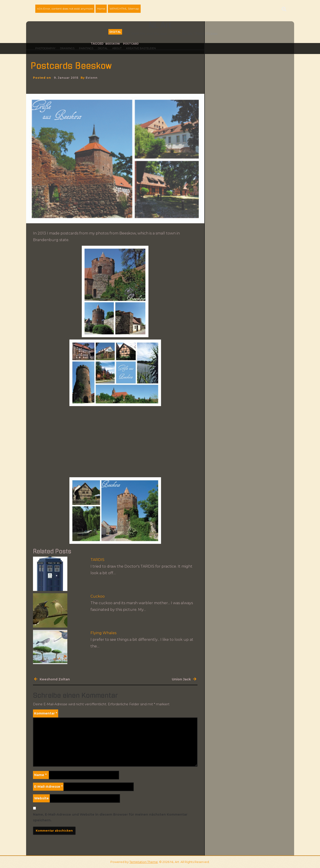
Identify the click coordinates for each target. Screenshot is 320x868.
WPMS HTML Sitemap (124, 9)
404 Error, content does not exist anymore (65, 9)
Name (40, 775)
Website (41, 798)
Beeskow (113, 44)
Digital (115, 32)
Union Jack (181, 679)
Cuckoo (98, 596)
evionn (92, 78)
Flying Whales (103, 633)
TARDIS (97, 560)
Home (101, 9)
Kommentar (46, 713)
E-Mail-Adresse (48, 787)
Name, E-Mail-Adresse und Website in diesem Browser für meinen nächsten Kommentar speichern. (110, 817)
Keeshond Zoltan (55, 679)
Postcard (131, 44)
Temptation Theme (144, 862)
